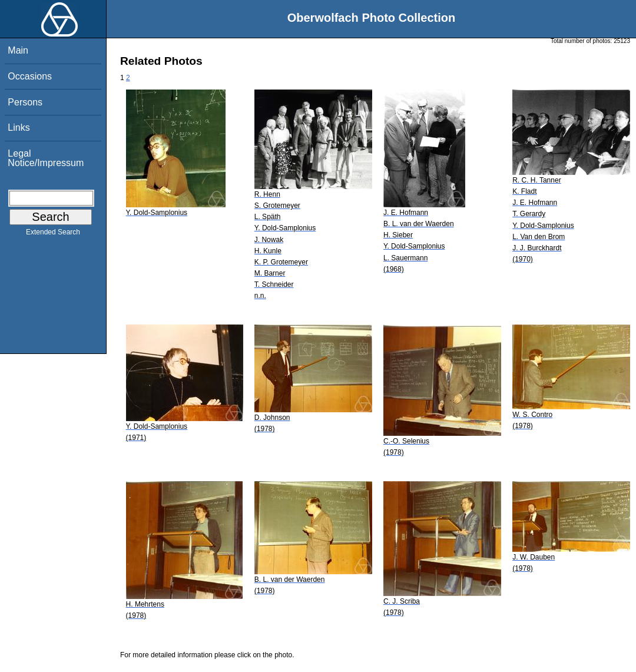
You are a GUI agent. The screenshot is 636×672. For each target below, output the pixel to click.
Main (18, 50)
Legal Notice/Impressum (46, 158)
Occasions (30, 76)
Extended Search (53, 234)
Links (19, 128)
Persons (25, 102)
